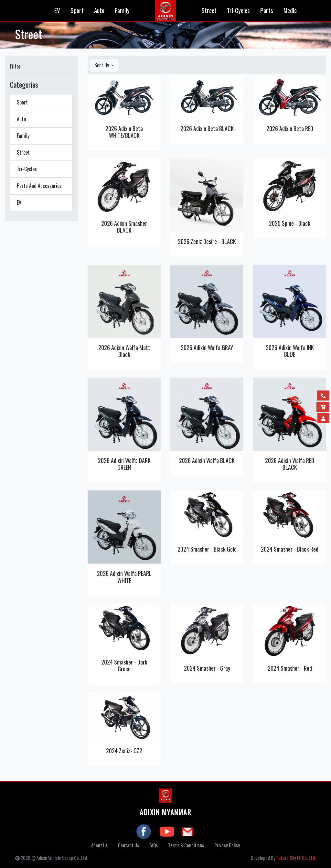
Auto (99, 10)
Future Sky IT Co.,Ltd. (296, 858)
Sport (77, 10)
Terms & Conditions (186, 845)
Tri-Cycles (238, 10)
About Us (99, 845)
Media (290, 10)
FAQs (154, 845)
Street (209, 10)
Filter (15, 66)
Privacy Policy (227, 845)
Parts (267, 10)
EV (57, 10)
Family (122, 10)
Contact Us (128, 845)
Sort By (102, 65)
